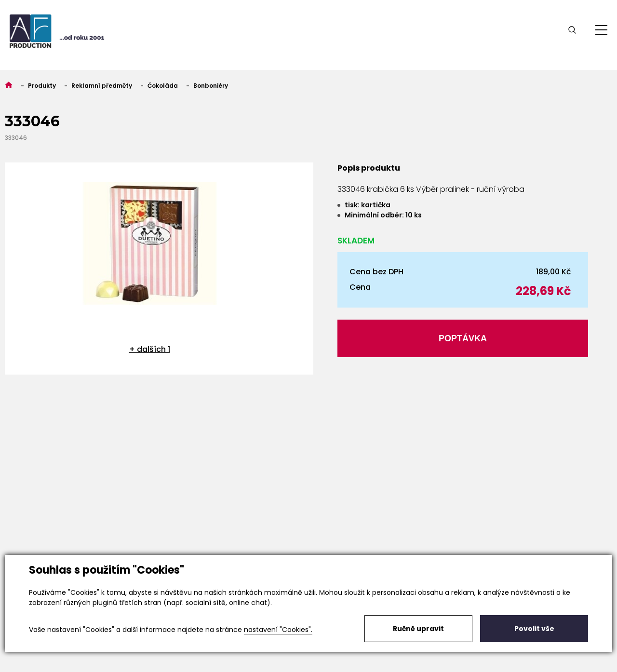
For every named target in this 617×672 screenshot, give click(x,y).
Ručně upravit (418, 629)
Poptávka (463, 338)
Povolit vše (534, 629)
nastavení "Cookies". (278, 630)
